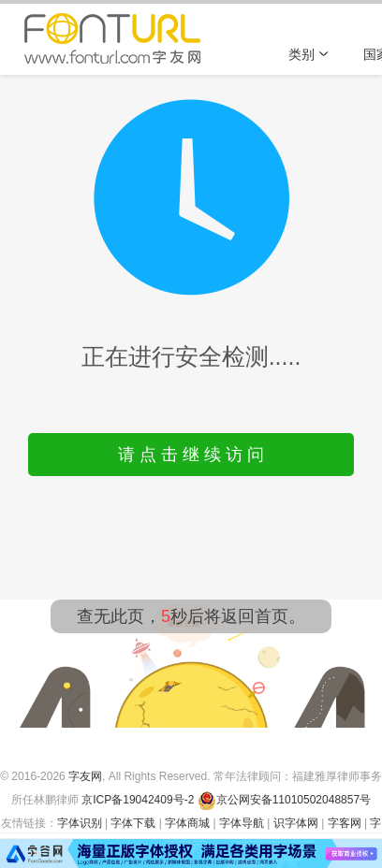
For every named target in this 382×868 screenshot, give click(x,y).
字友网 (85, 776)
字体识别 (80, 823)
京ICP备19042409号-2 (138, 800)
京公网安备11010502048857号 (284, 800)
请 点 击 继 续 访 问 (191, 455)
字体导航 (242, 823)
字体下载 (133, 823)
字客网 (345, 823)
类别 (309, 54)
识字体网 (296, 823)
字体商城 (187, 823)
